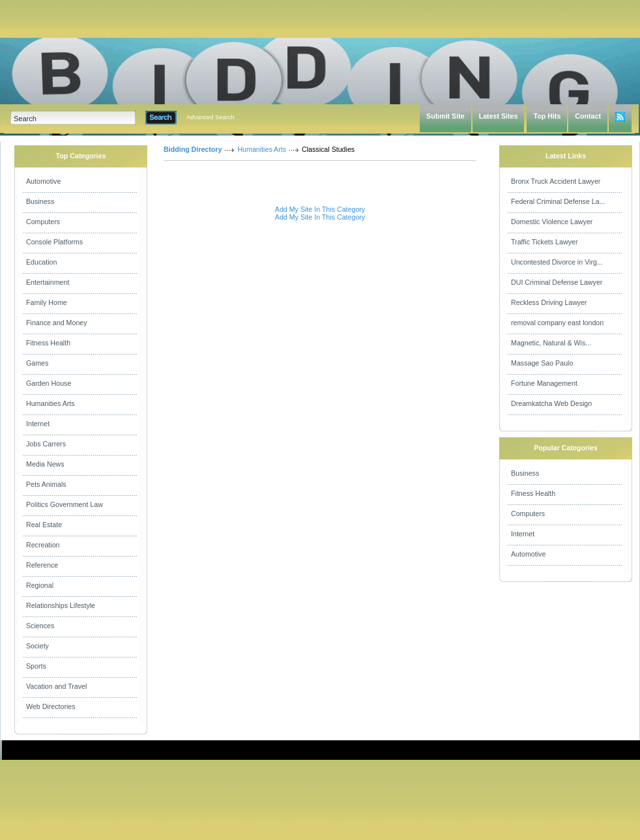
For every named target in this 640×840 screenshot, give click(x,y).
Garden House (49, 383)
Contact (588, 116)
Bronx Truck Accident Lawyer (556, 181)
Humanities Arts (51, 403)
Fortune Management (544, 383)
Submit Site (445, 116)
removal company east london (557, 323)
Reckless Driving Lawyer (549, 302)
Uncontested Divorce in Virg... (557, 262)
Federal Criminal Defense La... (558, 201)
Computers (43, 222)
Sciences (40, 626)
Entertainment (48, 282)
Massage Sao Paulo (542, 363)
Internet (38, 424)
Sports (36, 666)
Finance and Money (57, 323)
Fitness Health (48, 343)
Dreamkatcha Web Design (551, 403)
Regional (40, 585)
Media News (45, 464)
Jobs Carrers (46, 444)
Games (37, 363)
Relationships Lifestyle (61, 605)
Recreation (43, 545)
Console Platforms (54, 242)
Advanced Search (211, 117)
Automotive (43, 181)
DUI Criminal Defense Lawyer (557, 282)
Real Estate (44, 525)
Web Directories (51, 706)
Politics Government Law (65, 504)
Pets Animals (46, 484)
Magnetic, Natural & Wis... (551, 343)
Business (40, 201)
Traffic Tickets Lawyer (544, 242)
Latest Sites (499, 116)
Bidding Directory (193, 149)
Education (41, 262)
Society (37, 646)
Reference (42, 565)
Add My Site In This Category (320, 209)
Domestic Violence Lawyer (552, 222)
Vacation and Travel (56, 686)
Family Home (47, 302)
